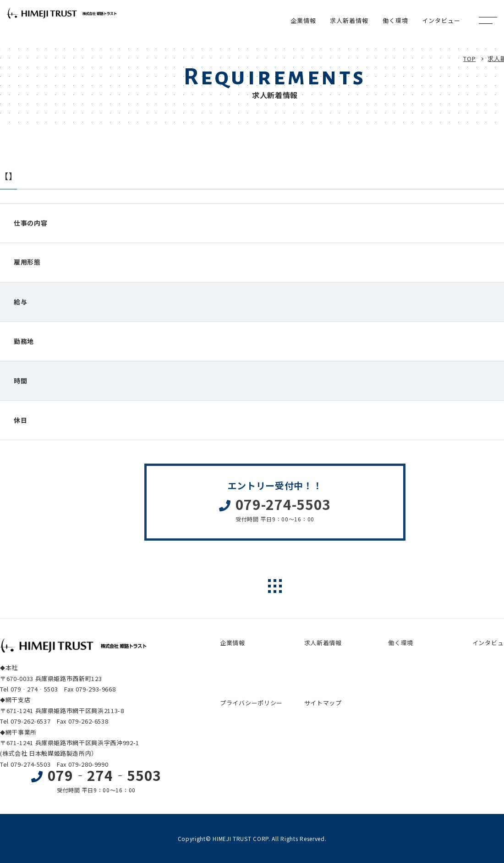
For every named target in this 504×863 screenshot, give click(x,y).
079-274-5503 (283, 509)
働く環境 (401, 643)
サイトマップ (323, 703)
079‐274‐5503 (104, 775)
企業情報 (233, 643)
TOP (469, 58)
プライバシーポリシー (251, 703)
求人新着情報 (323, 643)
